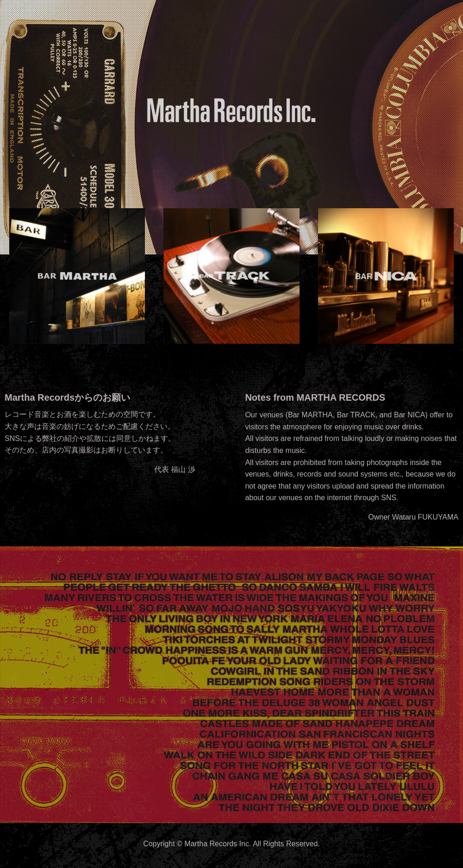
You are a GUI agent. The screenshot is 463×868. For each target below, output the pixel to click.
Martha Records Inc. (218, 844)
